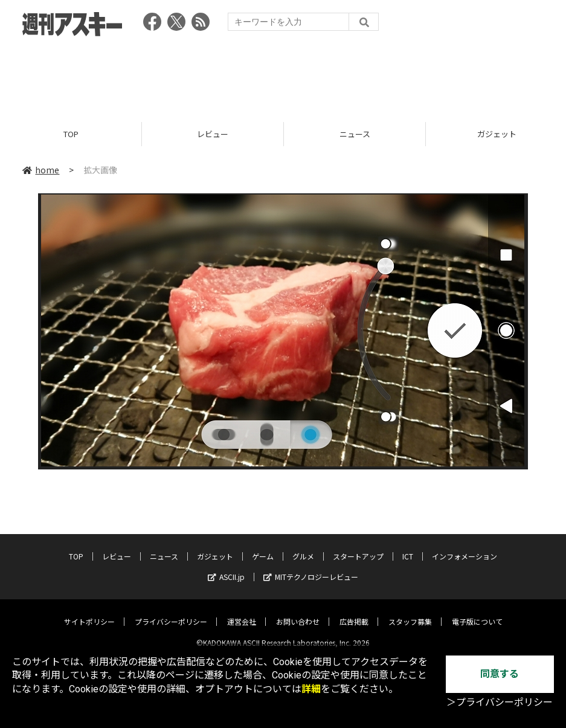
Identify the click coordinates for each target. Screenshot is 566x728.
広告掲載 (354, 612)
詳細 (311, 689)
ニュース (355, 134)
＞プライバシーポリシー (500, 702)
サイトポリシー (89, 612)
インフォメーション (465, 546)
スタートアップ (358, 546)
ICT (408, 546)
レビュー (213, 134)
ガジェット (215, 546)
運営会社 (242, 612)
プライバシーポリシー (171, 612)
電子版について (477, 612)
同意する (500, 674)
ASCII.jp (226, 567)
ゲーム (263, 546)
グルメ (303, 546)
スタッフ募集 (410, 612)
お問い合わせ (298, 612)
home (41, 170)
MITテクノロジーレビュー (311, 567)
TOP (71, 134)
